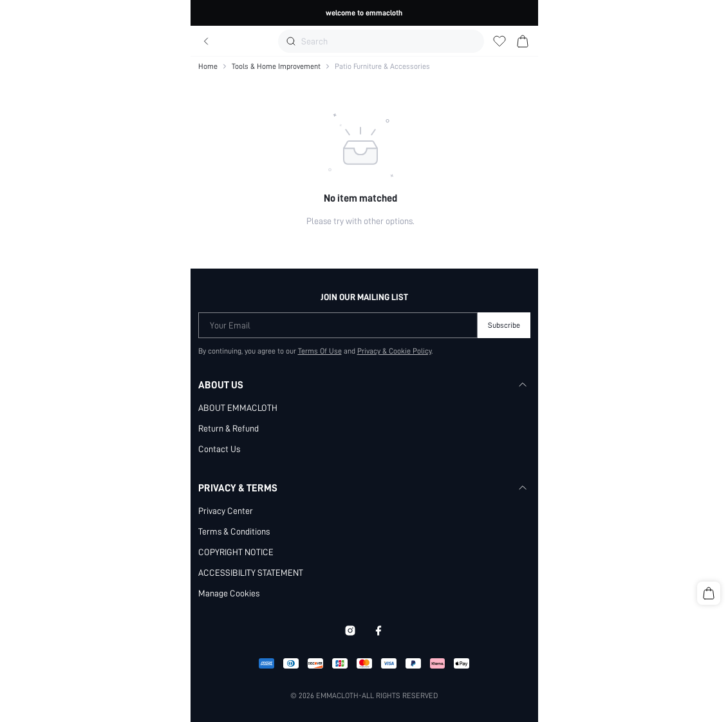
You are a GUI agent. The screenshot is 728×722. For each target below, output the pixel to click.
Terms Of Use (320, 351)
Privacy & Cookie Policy (394, 351)
